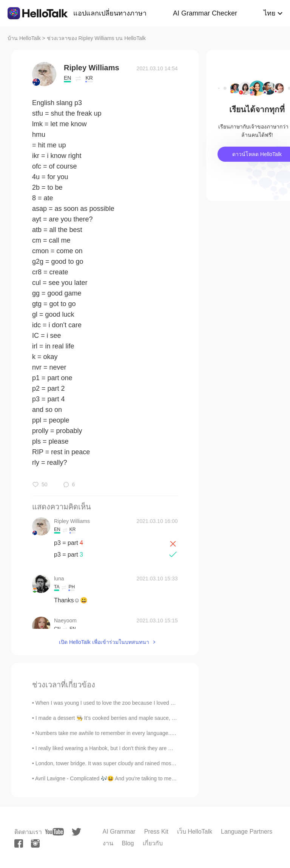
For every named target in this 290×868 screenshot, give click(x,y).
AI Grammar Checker (205, 13)
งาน (108, 843)
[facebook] (19, 843)
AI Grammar (119, 832)
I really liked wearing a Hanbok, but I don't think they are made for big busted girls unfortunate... (147, 748)
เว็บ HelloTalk (195, 832)
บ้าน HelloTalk (24, 38)
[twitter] (76, 832)
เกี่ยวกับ (153, 843)
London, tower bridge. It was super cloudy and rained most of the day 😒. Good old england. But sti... (154, 763)
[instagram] (35, 843)
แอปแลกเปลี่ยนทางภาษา (110, 13)
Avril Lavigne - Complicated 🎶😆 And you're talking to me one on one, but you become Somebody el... (156, 778)
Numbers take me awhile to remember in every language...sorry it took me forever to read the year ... (153, 733)
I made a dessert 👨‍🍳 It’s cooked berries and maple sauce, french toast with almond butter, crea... (148, 718)
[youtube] (54, 832)
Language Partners (247, 832)
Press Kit (156, 832)
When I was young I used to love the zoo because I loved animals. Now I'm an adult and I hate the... (152, 703)
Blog (128, 843)
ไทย (270, 13)
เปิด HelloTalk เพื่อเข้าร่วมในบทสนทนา (104, 642)
